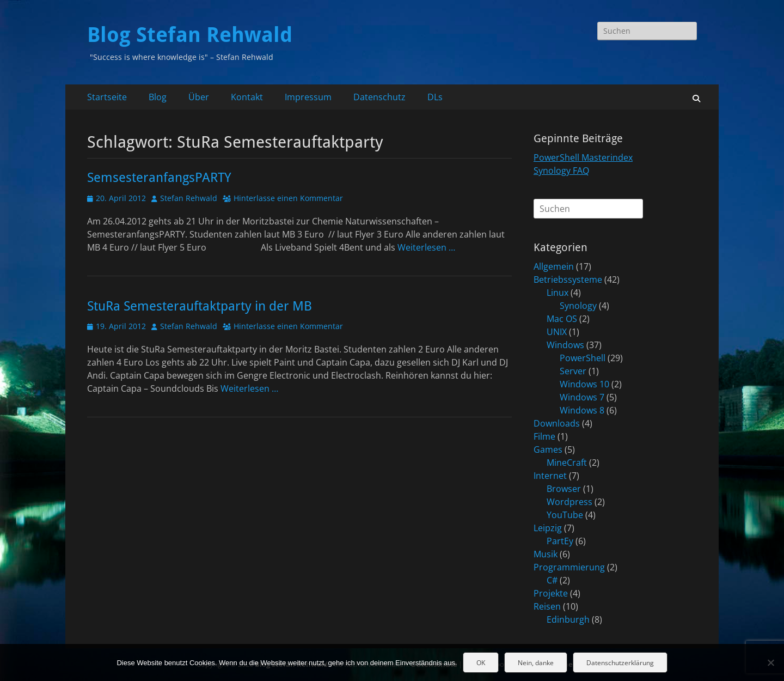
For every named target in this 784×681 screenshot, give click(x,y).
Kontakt (247, 97)
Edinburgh (568, 619)
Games (548, 449)
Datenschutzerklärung (620, 663)
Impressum (308, 97)
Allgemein (554, 266)
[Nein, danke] (770, 662)
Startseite (107, 97)
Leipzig (548, 528)
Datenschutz (379, 97)
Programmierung (569, 567)
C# (552, 580)
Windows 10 (584, 384)
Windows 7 (582, 397)
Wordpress (569, 502)
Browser (564, 489)
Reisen (547, 606)
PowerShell (583, 358)
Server (573, 371)
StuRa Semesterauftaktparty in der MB (200, 306)
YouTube (565, 515)
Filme (544, 436)
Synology (578, 306)
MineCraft (567, 463)
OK (481, 663)
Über (199, 97)
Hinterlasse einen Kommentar (288, 198)
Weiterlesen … (426, 247)
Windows (565, 345)
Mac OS (562, 319)
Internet (550, 476)
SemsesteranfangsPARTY (159, 178)
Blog (158, 97)
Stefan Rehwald (189, 198)
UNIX (557, 332)
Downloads (557, 423)
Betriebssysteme (568, 279)
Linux (558, 293)
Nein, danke (536, 663)
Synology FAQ (561, 171)
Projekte (551, 593)
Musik (546, 554)
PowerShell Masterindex (583, 157)
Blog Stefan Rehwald (190, 35)
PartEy (560, 541)
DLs (435, 97)
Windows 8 (582, 410)
